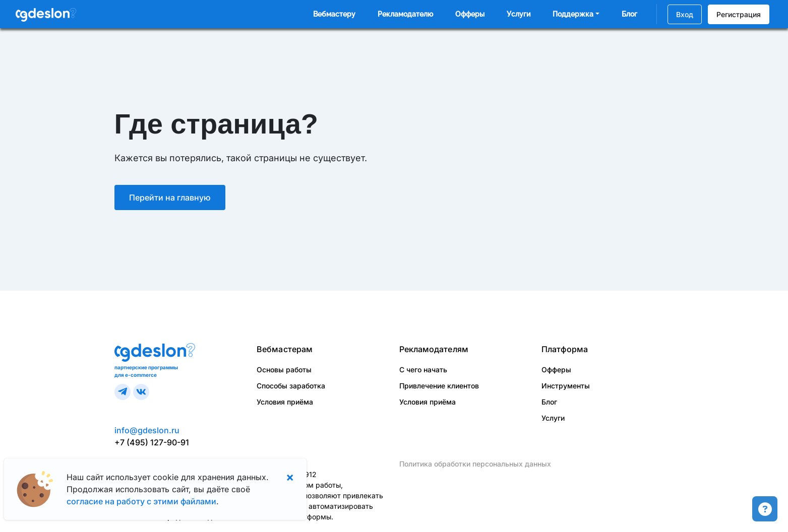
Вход (685, 14)
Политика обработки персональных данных (475, 464)
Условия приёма (285, 402)
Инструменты (566, 386)
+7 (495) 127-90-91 (152, 442)
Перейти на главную (170, 197)
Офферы (470, 14)
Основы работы (284, 370)
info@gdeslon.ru (147, 430)
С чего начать (423, 370)
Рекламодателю (405, 14)
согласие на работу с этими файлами (141, 501)
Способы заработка (291, 386)
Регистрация (739, 14)
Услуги (519, 14)
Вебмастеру (334, 14)
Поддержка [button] (573, 14)
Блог (629, 14)
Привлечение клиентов (439, 386)
